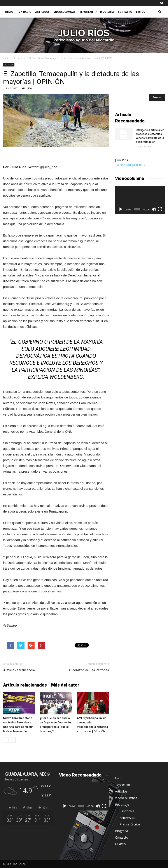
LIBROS (141, 12)
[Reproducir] (121, 209)
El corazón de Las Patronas (89, 670)
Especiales (127, 811)
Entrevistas (127, 818)
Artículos (42, 12)
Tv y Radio (24, 12)
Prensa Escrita (130, 824)
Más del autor (65, 685)
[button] (160, 12)
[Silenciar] (154, 209)
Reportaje (88, 12)
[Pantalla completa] (160, 209)
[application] (140, 200)
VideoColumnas (65, 12)
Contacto (125, 12)
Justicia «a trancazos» (19, 670)
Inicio (9, 12)
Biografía (107, 12)
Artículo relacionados (25, 685)
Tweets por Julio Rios (130, 165)
